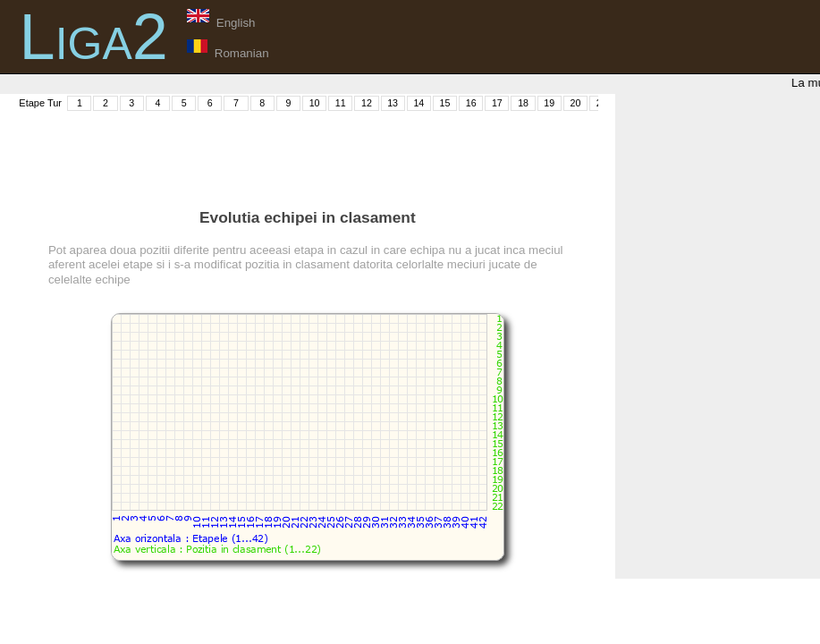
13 (393, 103)
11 (341, 103)
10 (315, 103)
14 (418, 103)
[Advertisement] (342, 153)
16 (471, 103)
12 (367, 103)
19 (549, 103)
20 (576, 103)
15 (445, 103)
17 (497, 103)
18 (523, 103)
